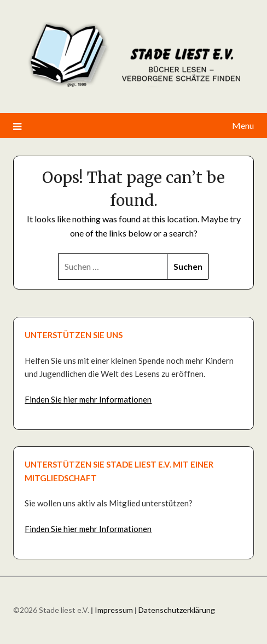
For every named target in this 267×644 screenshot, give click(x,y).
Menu (243, 125)
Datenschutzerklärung (177, 610)
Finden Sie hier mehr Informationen (88, 399)
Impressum (114, 610)
